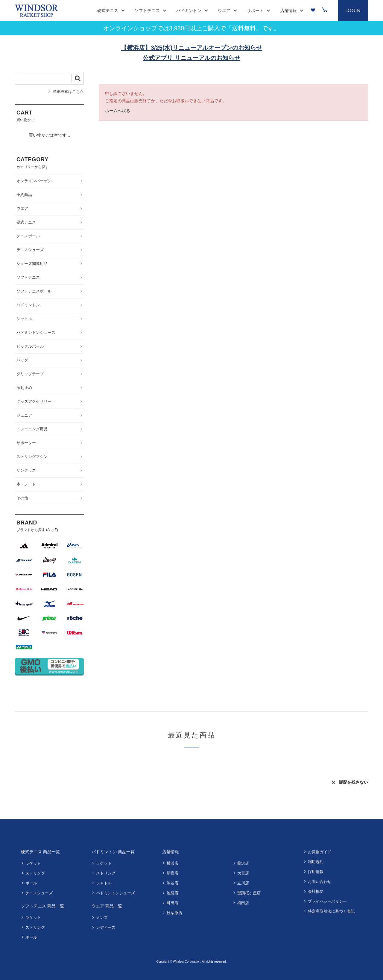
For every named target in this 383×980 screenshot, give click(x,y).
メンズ (102, 918)
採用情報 (316, 872)
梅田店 (243, 903)
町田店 (172, 903)
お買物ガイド (320, 852)
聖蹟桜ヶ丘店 (249, 893)
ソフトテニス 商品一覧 (42, 906)
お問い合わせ (320, 882)
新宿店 (172, 873)
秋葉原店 (174, 913)
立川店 (243, 883)
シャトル (104, 883)
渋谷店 (172, 883)
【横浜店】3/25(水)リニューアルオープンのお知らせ (191, 48)
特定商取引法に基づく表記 (331, 911)
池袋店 (172, 893)
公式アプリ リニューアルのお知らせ (191, 58)
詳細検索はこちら (68, 92)
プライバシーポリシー (327, 901)
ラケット (33, 863)
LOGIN (353, 10)
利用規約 (316, 862)
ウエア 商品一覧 (107, 906)
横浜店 (172, 863)
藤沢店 (243, 863)
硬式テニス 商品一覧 (40, 852)
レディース (106, 927)
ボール (31, 883)
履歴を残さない (353, 782)
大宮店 (243, 873)
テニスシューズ (39, 893)
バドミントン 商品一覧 (113, 852)
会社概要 (316, 891)
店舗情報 (171, 852)
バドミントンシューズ (115, 893)
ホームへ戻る (118, 111)
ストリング (35, 873)
